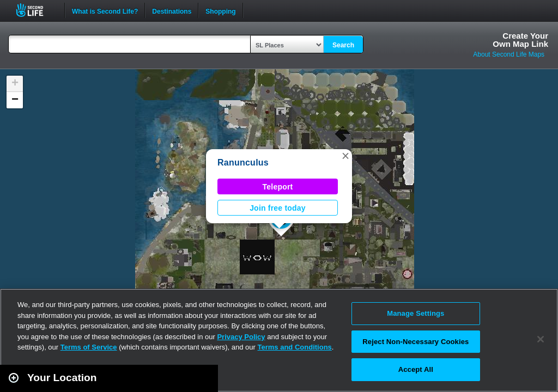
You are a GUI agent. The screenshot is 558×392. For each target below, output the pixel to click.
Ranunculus (243, 163)
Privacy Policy (241, 337)
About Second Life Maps (509, 54)
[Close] (541, 339)
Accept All (416, 369)
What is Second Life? (105, 10)
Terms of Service (89, 347)
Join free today (278, 208)
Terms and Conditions (295, 347)
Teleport (278, 187)
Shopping (220, 10)
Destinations (172, 10)
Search (343, 45)
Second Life (36, 10)
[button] (345, 156)
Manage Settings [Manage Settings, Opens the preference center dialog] (416, 313)
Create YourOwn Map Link (520, 40)
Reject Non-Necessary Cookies (416, 342)
